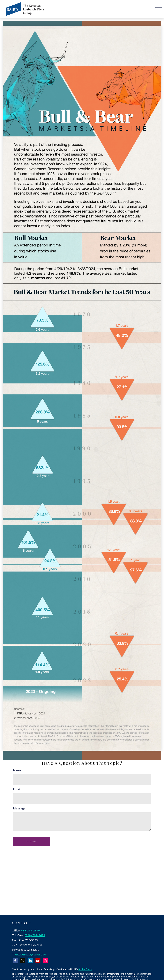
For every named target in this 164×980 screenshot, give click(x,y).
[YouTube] (38, 961)
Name (17, 770)
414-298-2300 (30, 930)
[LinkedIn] (30, 961)
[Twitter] (23, 961)
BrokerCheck (85, 969)
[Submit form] (31, 841)
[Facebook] (15, 961)
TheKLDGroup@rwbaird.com (30, 954)
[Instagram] (46, 961)
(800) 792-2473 (35, 935)
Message (19, 808)
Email (17, 789)
